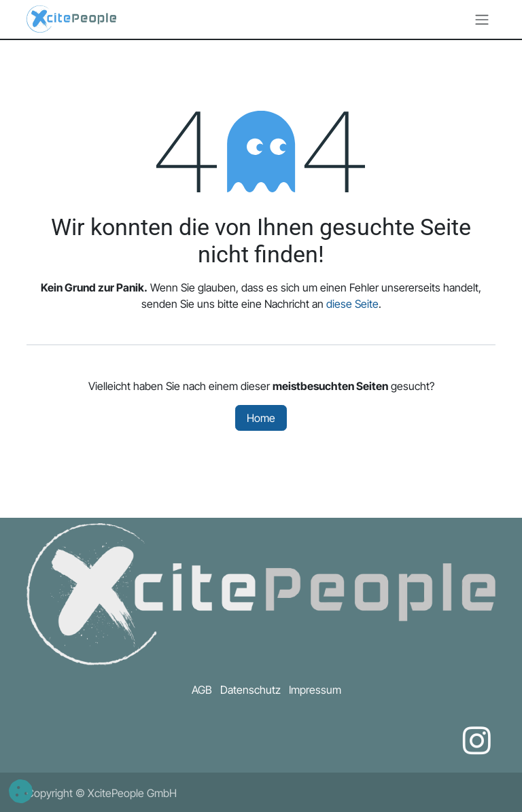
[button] (21, 791)
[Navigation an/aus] (482, 19)
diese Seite (352, 304)
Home (261, 418)
